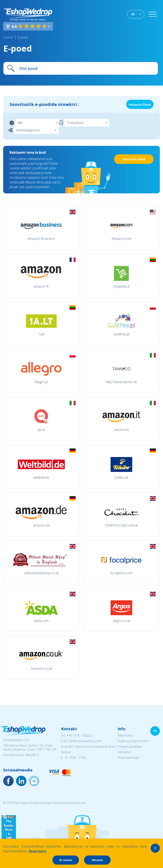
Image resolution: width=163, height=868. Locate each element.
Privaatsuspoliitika (130, 746)
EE (133, 14)
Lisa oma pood (134, 159)
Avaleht (8, 37)
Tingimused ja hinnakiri (133, 741)
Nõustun (97, 860)
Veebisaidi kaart (129, 758)
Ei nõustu (66, 860)
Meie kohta (125, 735)
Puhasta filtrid (140, 105)
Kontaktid (124, 752)
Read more (38, 851)
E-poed (23, 37)
